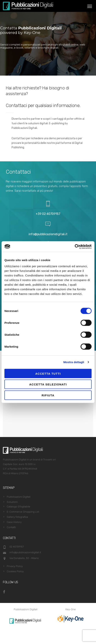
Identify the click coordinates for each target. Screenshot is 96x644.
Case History (14, 522)
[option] (25, 621)
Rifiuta (48, 395)
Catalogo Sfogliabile (19, 507)
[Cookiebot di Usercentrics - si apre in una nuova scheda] (75, 247)
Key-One (71, 609)
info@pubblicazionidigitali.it (48, 234)
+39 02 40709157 (48, 214)
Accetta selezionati (48, 384)
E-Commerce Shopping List (23, 512)
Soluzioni (12, 502)
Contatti (11, 527)
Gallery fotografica (17, 517)
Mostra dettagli (74, 362)
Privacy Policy (15, 566)
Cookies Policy (15, 571)
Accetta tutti (48, 373)
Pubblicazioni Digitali (19, 497)
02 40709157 (17, 547)
